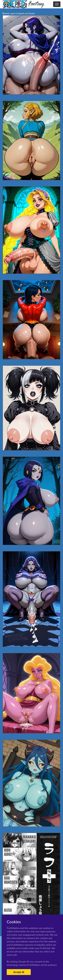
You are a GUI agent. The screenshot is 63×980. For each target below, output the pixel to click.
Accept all (19, 972)
